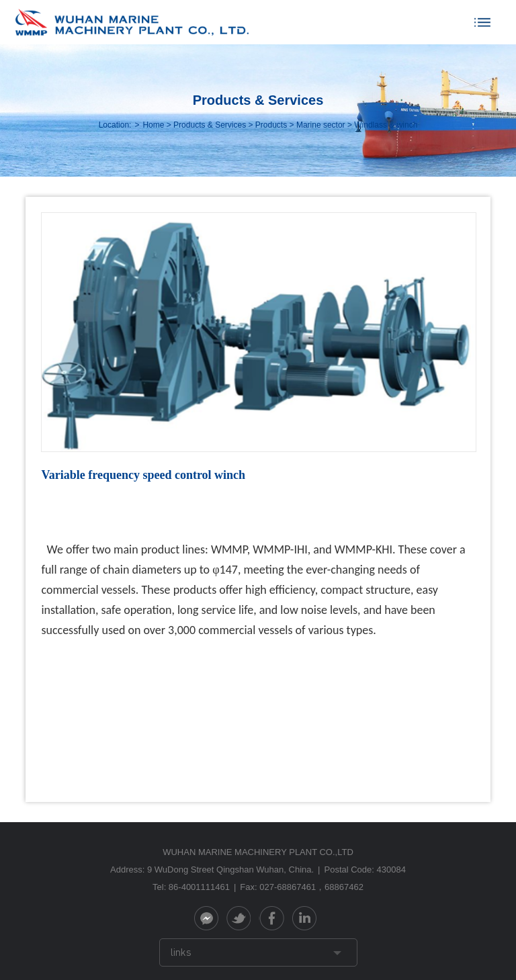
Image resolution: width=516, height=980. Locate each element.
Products (271, 125)
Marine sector (321, 125)
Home (153, 125)
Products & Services (210, 125)
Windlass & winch (386, 125)
